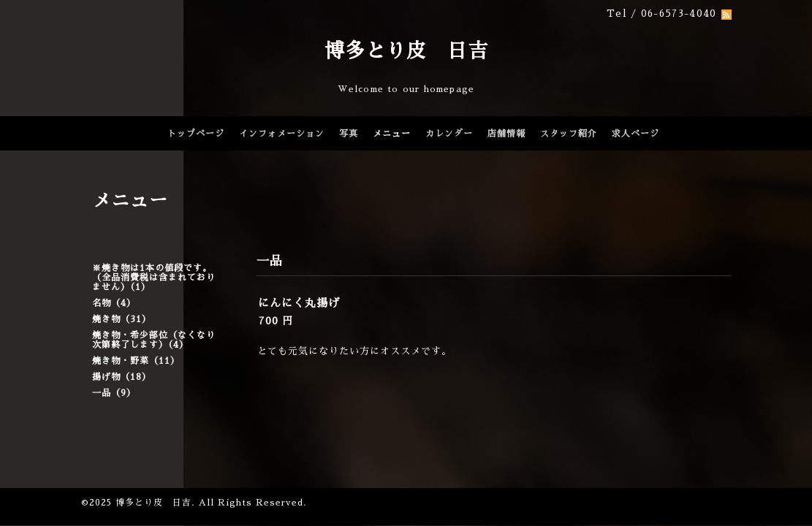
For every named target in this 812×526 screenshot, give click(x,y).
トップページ (196, 134)
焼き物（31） (122, 319)
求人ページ (635, 134)
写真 (349, 134)
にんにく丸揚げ (299, 303)
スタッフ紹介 (569, 134)
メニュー (392, 134)
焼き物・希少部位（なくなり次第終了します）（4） (154, 340)
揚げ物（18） (122, 377)
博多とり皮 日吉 (406, 51)
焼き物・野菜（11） (136, 361)
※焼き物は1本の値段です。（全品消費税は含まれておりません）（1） (154, 278)
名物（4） (114, 303)
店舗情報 (506, 134)
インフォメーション (282, 134)
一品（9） (114, 393)
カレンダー (449, 134)
